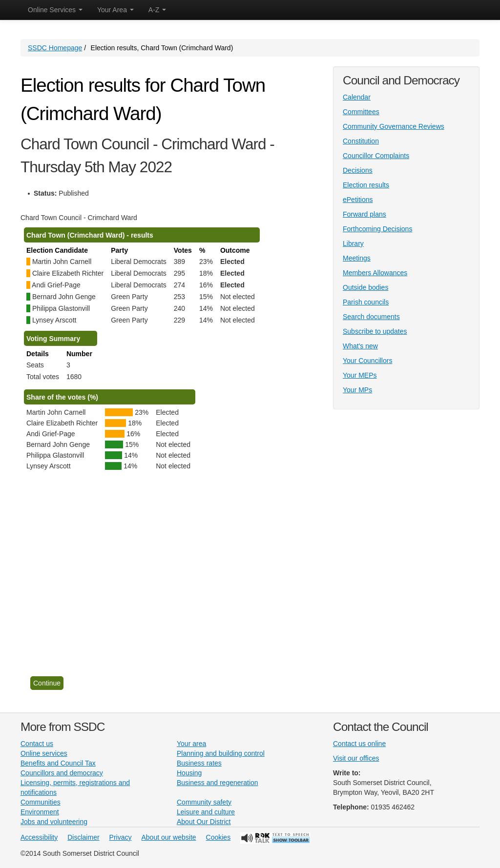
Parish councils (366, 302)
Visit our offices (356, 758)
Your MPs (357, 390)
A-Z (157, 10)
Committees (361, 112)
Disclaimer (83, 837)
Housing (189, 773)
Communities (41, 802)
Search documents (371, 317)
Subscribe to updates (375, 331)
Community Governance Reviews (394, 126)
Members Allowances (375, 273)
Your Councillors (367, 361)
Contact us (37, 744)
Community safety (204, 802)
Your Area (115, 10)
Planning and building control (221, 753)
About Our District (204, 822)
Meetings (357, 258)
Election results (366, 185)
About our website (169, 837)
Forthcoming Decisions (377, 229)
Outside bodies (365, 287)
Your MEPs (360, 375)
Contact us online (359, 744)
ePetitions (358, 200)
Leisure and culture (206, 812)
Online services (44, 753)
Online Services (55, 10)
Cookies (219, 837)
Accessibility (39, 837)
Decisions (358, 170)
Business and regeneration (218, 783)
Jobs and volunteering (54, 822)
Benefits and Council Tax (58, 763)
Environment (40, 812)
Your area (191, 744)
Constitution (361, 141)
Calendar (357, 97)
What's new (360, 346)
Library (353, 243)
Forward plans (365, 214)
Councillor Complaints (376, 156)
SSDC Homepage (55, 48)
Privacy (121, 837)
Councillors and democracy (62, 773)
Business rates (199, 763)
